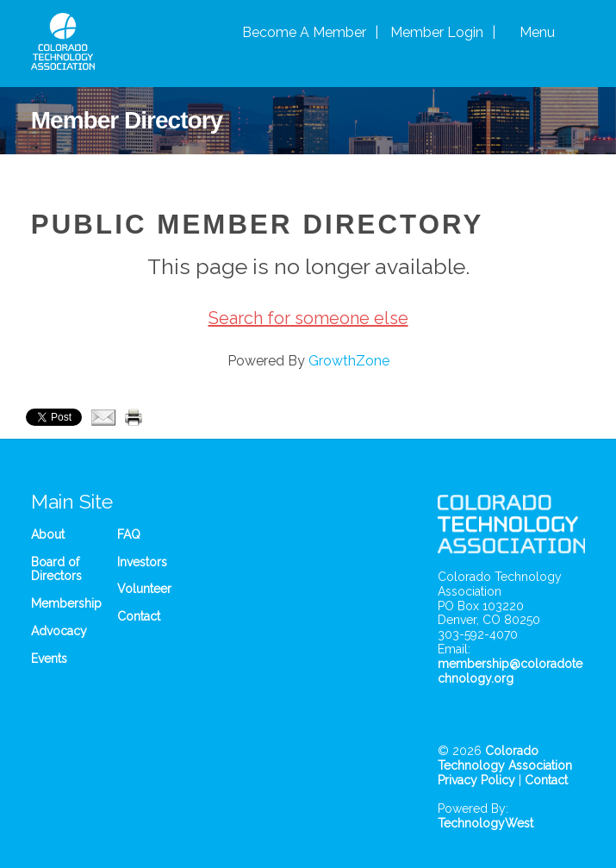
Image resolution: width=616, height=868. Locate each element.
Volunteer (144, 589)
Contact (139, 616)
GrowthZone (349, 361)
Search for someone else (308, 318)
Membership (66, 603)
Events (49, 659)
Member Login (437, 32)
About (48, 534)
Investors (142, 562)
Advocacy (59, 631)
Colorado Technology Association (505, 758)
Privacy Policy (476, 780)
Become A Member (304, 32)
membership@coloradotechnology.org (510, 671)
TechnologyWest (485, 823)
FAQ (129, 534)
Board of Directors (56, 569)
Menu (537, 32)
